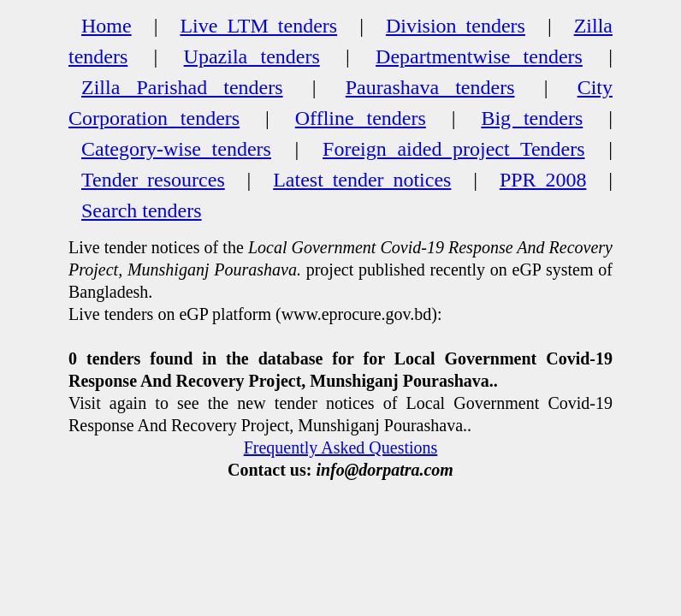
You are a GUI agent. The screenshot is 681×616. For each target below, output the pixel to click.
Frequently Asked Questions (341, 447)
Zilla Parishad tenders (182, 87)
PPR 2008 (543, 180)
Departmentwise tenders (479, 56)
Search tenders (142, 210)
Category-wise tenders (176, 149)
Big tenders (532, 118)
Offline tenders (361, 118)
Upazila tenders (252, 56)
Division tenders (456, 26)
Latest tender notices (362, 180)
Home (107, 26)
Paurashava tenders (430, 87)
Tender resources (153, 180)
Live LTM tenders (258, 26)
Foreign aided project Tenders (453, 149)
